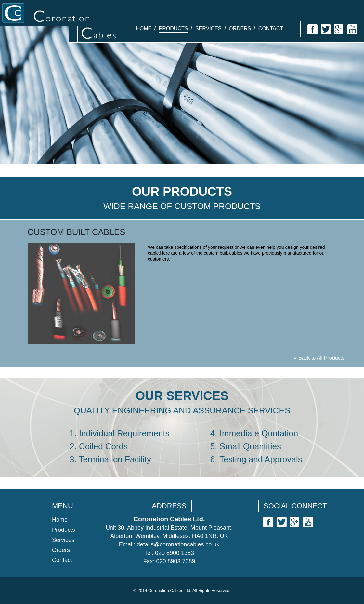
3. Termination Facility (110, 459)
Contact (271, 28)
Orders (240, 28)
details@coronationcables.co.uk (178, 544)
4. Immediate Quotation (254, 433)
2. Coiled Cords (99, 446)
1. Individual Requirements (120, 433)
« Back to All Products (319, 358)
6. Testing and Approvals (256, 459)
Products (174, 28)
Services (208, 28)
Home (144, 28)
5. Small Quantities (246, 446)
